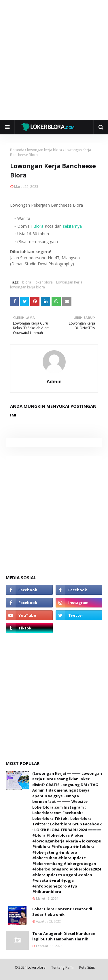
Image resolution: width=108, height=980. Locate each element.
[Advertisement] (54, 60)
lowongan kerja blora (44, 150)
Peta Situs (87, 967)
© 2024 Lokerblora (30, 967)
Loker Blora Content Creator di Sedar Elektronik (62, 912)
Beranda (17, 150)
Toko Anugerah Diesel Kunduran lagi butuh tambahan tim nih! (64, 936)
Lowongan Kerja (69, 282)
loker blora (44, 282)
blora (27, 282)
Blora (38, 226)
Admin (54, 381)
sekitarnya (72, 226)
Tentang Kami (62, 967)
